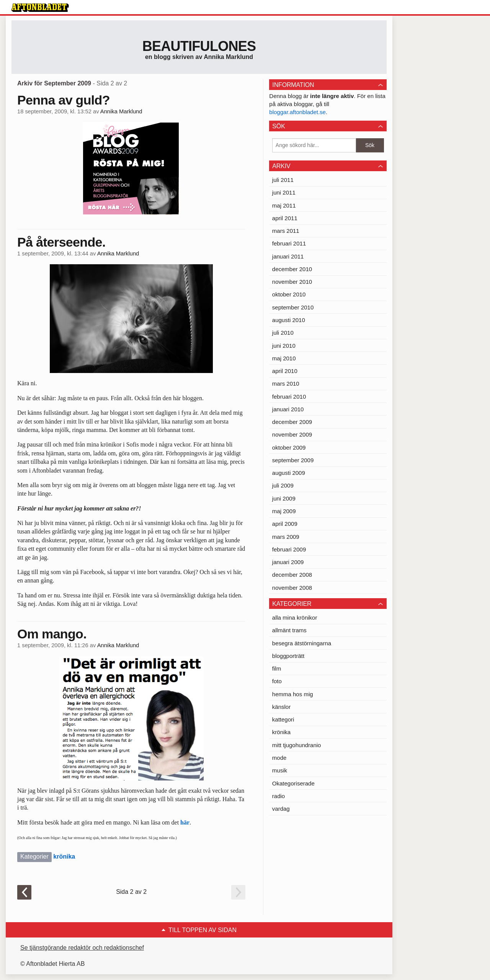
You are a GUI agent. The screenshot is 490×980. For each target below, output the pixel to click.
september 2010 (293, 307)
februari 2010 (289, 397)
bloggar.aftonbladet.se (297, 112)
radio (278, 796)
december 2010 (292, 269)
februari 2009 (289, 549)
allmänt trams (289, 630)
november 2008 (292, 588)
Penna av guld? (64, 100)
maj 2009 (284, 511)
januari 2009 (288, 562)
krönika (64, 856)
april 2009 (285, 524)
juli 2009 (283, 485)
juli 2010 (283, 333)
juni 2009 (284, 498)
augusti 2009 (289, 473)
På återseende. (61, 242)
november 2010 (292, 282)
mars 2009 (286, 537)
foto (277, 681)
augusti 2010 (289, 320)
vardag (281, 809)
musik (280, 770)
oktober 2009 (289, 447)
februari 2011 (289, 243)
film (277, 668)
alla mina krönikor (295, 618)
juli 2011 (283, 180)
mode (279, 758)
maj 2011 (284, 205)
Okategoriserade (293, 783)
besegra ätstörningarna (302, 643)
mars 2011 (286, 231)
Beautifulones (199, 46)
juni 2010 (284, 346)
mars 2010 (286, 384)
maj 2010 (284, 358)
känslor (281, 707)
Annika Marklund (121, 111)
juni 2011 (284, 192)
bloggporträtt (288, 656)
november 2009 (292, 434)
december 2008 (292, 575)
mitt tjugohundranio (297, 745)
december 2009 (292, 422)
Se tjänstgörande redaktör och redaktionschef (82, 948)
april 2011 (285, 218)
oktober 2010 (289, 294)
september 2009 (293, 460)
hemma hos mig (293, 694)
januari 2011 (288, 256)
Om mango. (52, 634)
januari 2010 (288, 409)
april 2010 (285, 371)
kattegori (283, 719)
